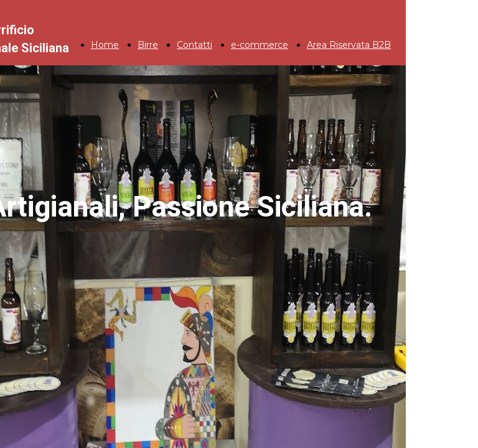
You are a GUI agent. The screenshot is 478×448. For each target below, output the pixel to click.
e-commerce (260, 45)
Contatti (194, 45)
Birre (148, 45)
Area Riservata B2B (349, 45)
